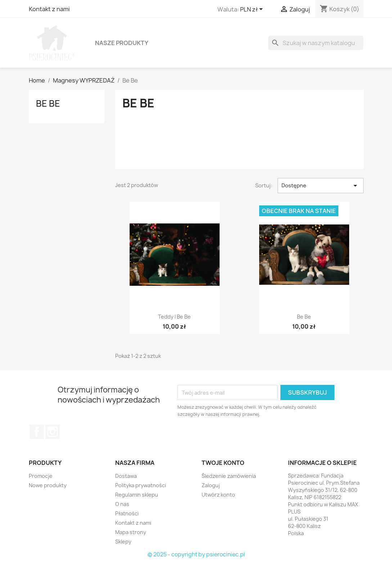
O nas (122, 504)
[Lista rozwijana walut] (253, 10)
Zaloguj (211, 485)
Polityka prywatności (141, 485)
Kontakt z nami (49, 9)
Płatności (127, 513)
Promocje (41, 476)
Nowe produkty (48, 485)
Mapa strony (131, 532)
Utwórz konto (218, 495)
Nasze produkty (122, 43)
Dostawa (126, 476)
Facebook (37, 432)
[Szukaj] (316, 43)
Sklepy (123, 541)
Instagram (53, 432)
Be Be (48, 103)
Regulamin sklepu (137, 495)
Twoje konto (223, 463)
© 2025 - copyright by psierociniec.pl (196, 554)
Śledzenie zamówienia (229, 476)
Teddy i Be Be (174, 317)
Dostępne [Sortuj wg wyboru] (321, 186)
